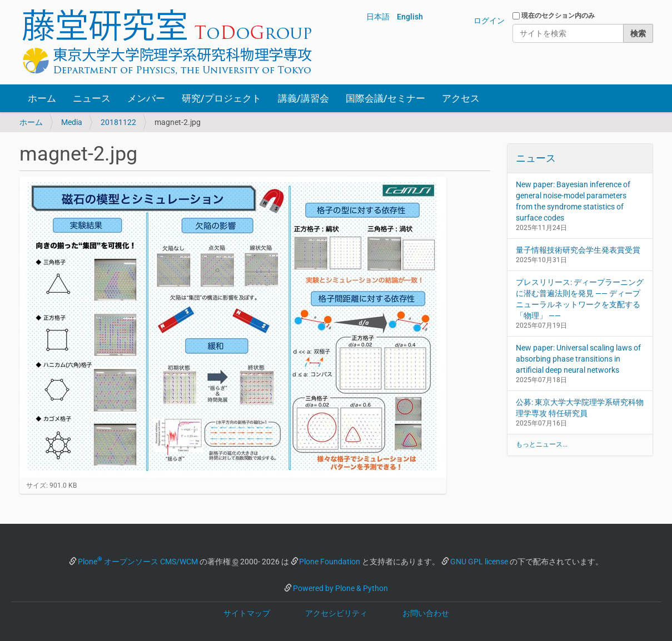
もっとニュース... (542, 444)
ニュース (92, 98)
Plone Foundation (330, 562)
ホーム (42, 98)
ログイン (489, 21)
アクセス (461, 98)
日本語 (378, 17)
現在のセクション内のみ (558, 16)
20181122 (118, 122)
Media (72, 122)
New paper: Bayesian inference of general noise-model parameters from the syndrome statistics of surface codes (573, 201)
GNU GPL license (479, 562)
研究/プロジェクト (221, 98)
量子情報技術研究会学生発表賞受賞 (578, 250)
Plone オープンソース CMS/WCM (138, 562)
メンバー (146, 98)
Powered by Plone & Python (340, 588)
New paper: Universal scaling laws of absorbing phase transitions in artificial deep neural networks (578, 359)
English (410, 17)
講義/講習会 (303, 98)
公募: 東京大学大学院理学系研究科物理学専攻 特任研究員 (580, 408)
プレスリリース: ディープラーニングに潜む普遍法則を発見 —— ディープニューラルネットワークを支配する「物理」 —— (580, 299)
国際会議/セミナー (385, 98)
